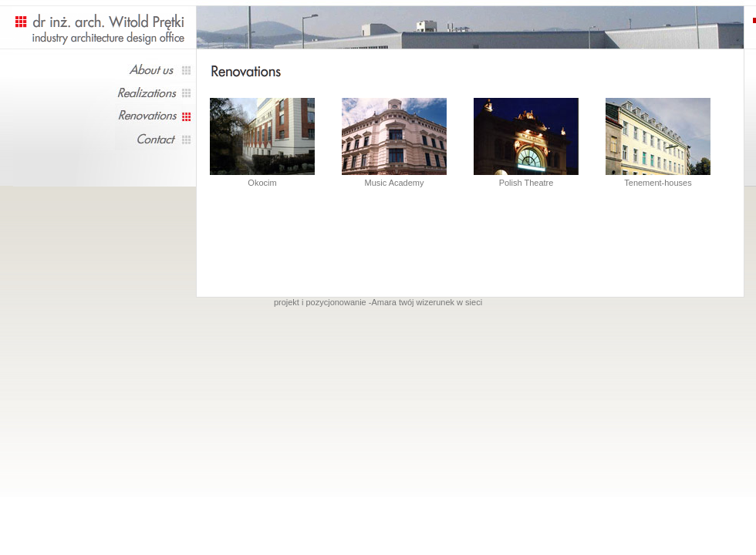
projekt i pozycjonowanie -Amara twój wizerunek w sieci (378, 302)
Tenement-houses (658, 142)
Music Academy (394, 142)
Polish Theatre (526, 142)
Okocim (262, 183)
